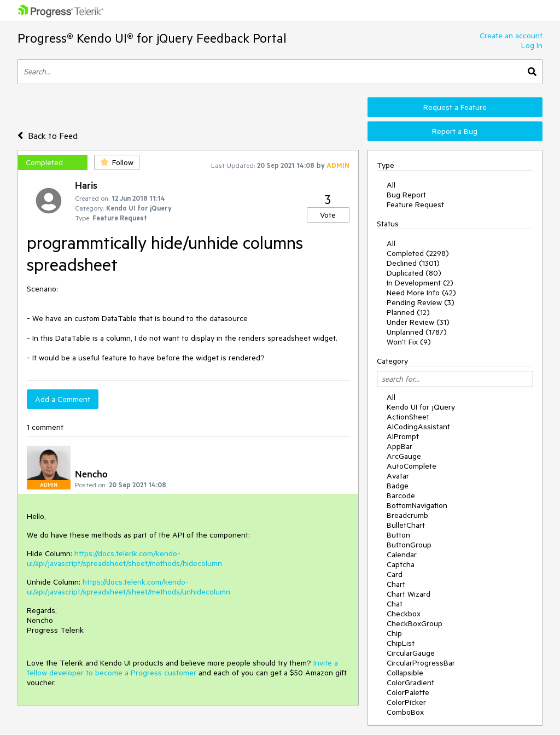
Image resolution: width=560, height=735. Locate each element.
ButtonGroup (409, 545)
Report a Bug (455, 131)
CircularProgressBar (421, 663)
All (391, 185)
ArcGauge (404, 456)
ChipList (401, 643)
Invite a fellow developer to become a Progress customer (182, 668)
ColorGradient (410, 682)
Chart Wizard (409, 594)
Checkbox (404, 614)
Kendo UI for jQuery (421, 407)
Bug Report (406, 195)
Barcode (401, 495)
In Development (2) (420, 283)
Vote (328, 215)
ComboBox (405, 712)
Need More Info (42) (421, 293)
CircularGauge (411, 653)
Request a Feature (455, 107)
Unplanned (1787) (417, 332)
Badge (398, 486)
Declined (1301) (413, 263)
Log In (532, 45)
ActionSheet (408, 417)
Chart (396, 584)
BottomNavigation (417, 505)
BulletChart (406, 525)
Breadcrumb (407, 515)
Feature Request (415, 205)
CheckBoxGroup (415, 623)
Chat (395, 604)
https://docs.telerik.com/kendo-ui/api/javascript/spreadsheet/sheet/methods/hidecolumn (124, 558)
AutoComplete (412, 466)
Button (398, 535)
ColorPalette (408, 692)
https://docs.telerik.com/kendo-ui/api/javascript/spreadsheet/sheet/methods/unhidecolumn (129, 587)
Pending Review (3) (421, 302)
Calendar (402, 555)
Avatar (398, 476)
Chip (394, 633)
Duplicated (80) (414, 273)
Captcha (401, 564)
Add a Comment (63, 399)
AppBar (399, 446)
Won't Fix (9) (409, 342)
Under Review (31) (418, 322)
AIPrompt (403, 436)
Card (395, 574)
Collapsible (405, 673)
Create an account (511, 36)
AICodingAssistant (418, 427)
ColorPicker (406, 702)
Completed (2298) (418, 253)
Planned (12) (408, 312)
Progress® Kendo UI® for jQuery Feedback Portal (152, 38)
